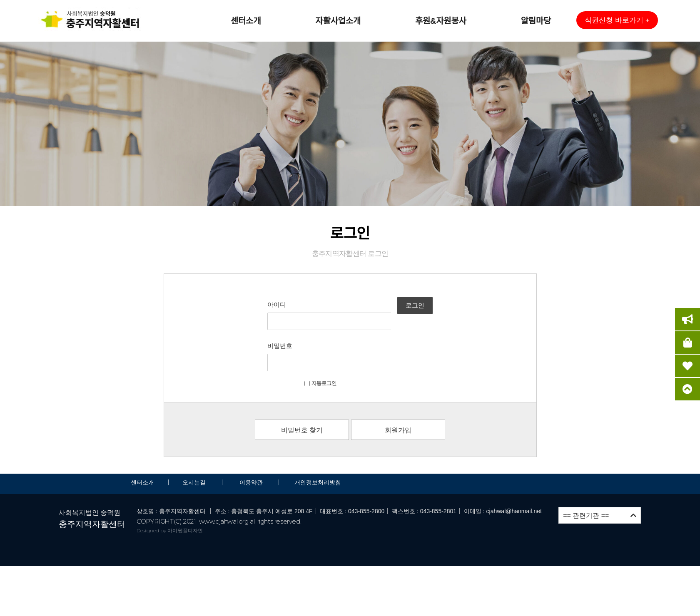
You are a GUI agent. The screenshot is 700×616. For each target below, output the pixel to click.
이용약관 (251, 442)
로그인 (434, 315)
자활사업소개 (338, 21)
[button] (617, 20)
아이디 (253, 304)
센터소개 (246, 21)
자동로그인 (297, 342)
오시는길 (195, 442)
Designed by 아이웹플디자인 (170, 489)
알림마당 (536, 21)
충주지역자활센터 (92, 483)
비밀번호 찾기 (302, 389)
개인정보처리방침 (318, 442)
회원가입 (398, 389)
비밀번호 (256, 325)
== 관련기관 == (600, 474)
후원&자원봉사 (441, 21)
